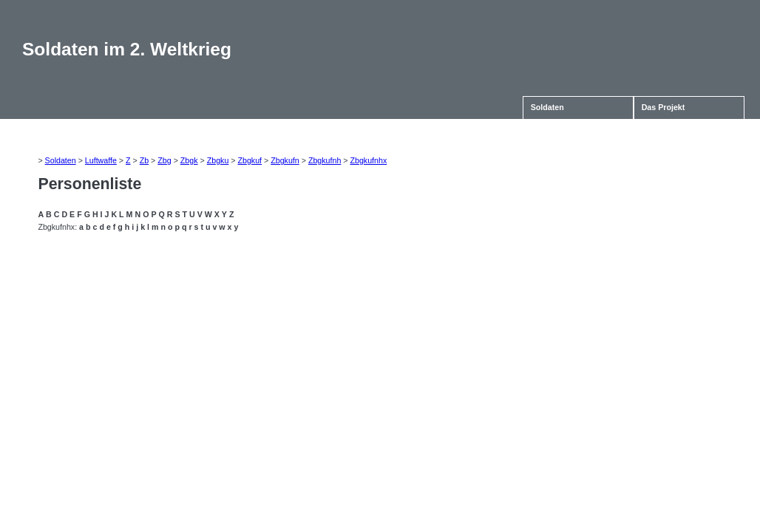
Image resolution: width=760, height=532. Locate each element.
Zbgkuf (250, 160)
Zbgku (218, 160)
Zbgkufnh (325, 160)
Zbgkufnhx (368, 160)
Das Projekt (664, 107)
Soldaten (547, 107)
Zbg (164, 160)
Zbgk (189, 160)
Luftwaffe (101, 160)
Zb (144, 160)
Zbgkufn (285, 160)
